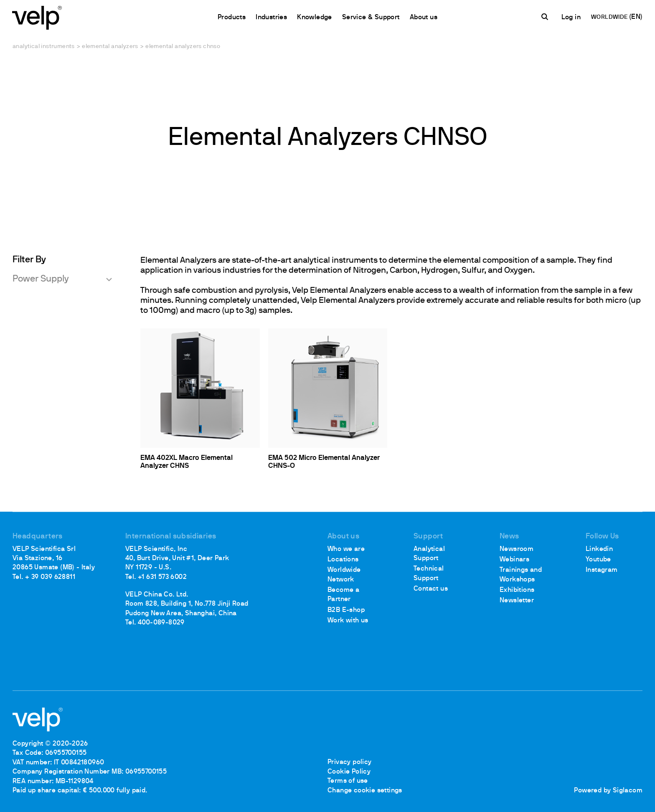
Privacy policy (350, 763)
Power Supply (41, 279)
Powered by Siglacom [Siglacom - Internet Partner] (608, 791)
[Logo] (38, 17)
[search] (546, 17)
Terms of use (348, 782)
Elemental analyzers (110, 47)
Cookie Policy (349, 772)
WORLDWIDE (610, 18)
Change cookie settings (365, 791)
